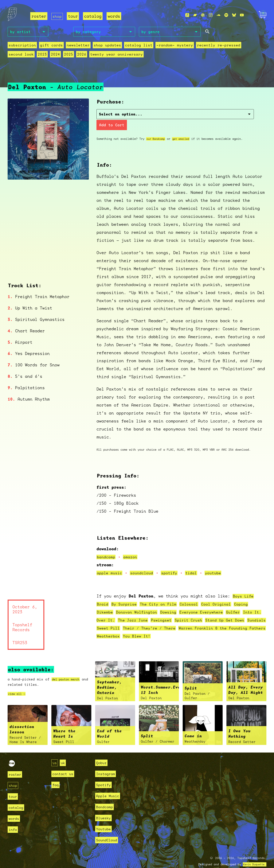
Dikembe (106, 603)
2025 (25, 55)
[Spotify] (226, 15)
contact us (65, 765)
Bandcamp (106, 798)
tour (74, 16)
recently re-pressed (203, 46)
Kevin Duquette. (253, 856)
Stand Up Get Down (244, 611)
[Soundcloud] (218, 15)
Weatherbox (152, 627)
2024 (13, 55)
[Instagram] (211, 15)
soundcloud (145, 564)
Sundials (107, 619)
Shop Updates (100, 46)
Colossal (196, 595)
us (55, 754)
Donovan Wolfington (140, 603)
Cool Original (225, 595)
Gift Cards (48, 46)
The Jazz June (145, 611)
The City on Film (163, 595)
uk (64, 754)
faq (56, 776)
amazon (132, 548)
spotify (174, 564)
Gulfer (244, 603)
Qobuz (102, 754)
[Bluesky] (234, 15)
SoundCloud (108, 831)
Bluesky (105, 809)
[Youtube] (242, 15)
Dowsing (174, 603)
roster (39, 16)
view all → (18, 685)
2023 (258, 46)
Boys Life (244, 587)
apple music (110, 564)
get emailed (184, 130)
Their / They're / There (176, 619)
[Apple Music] (187, 15)
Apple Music (110, 787)
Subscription (21, 46)
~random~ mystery (162, 46)
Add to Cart (200, 116)
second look (239, 46)
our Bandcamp (157, 130)
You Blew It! (182, 627)
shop (57, 16)
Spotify (105, 776)
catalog (94, 16)
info (14, 821)
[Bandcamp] (195, 15)
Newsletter (73, 46)
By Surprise (126, 595)
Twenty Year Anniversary (70, 55)
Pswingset (176, 611)
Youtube (105, 820)
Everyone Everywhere (209, 603)
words (115, 16)
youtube (220, 564)
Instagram (107, 765)
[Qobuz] (203, 15)
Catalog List (129, 46)
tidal (197, 564)
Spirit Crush (205, 611)
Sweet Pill (132, 619)
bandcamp (107, 548)
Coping (252, 595)
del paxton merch (69, 671)
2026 (37, 55)
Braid (103, 595)
